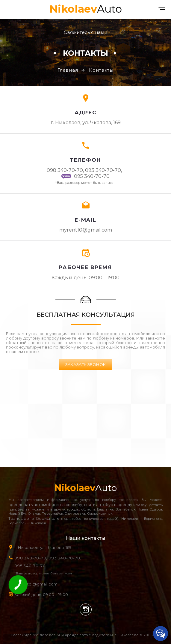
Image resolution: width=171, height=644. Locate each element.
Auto (86, 8)
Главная (68, 70)
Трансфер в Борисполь (34, 518)
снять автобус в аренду (108, 505)
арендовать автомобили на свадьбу (45, 505)
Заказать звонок (85, 364)
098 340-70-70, (65, 170)
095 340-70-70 (85, 176)
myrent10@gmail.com (86, 230)
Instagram (86, 610)
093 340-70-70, (105, 170)
